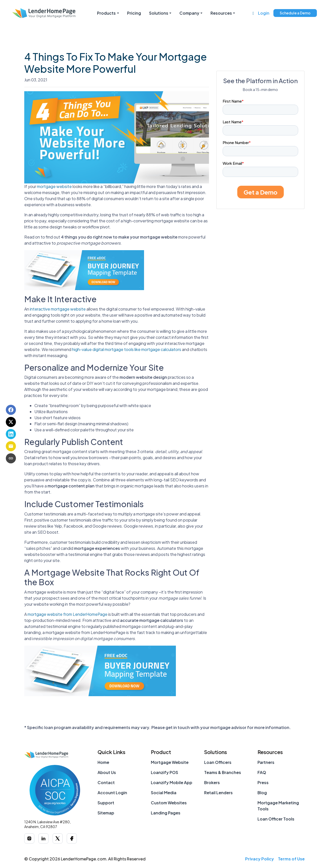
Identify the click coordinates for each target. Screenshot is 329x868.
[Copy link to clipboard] (11, 458)
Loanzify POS (164, 772)
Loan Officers (218, 762)
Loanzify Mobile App (172, 782)
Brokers (212, 782)
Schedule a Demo (295, 13)
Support (106, 803)
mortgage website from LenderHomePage (67, 614)
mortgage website (54, 186)
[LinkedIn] (43, 838)
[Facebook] (72, 838)
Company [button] (189, 13)
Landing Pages (166, 813)
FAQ (262, 772)
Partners (266, 762)
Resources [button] (221, 13)
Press (263, 782)
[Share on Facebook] (11, 410)
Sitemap (106, 813)
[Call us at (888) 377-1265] (253, 13)
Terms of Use (291, 859)
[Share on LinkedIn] (11, 434)
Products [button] (106, 13)
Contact (106, 782)
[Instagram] (29, 838)
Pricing (134, 13)
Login (264, 13)
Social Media (164, 793)
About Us (107, 772)
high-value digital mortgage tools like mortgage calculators (127, 349)
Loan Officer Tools (276, 819)
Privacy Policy (260, 859)
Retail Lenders (218, 793)
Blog (262, 793)
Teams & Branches (223, 772)
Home (103, 762)
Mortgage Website (170, 762)
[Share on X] (11, 422)
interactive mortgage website (58, 309)
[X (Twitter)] (58, 838)
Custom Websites (169, 803)
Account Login (112, 793)
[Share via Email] (11, 446)
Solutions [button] (159, 13)
